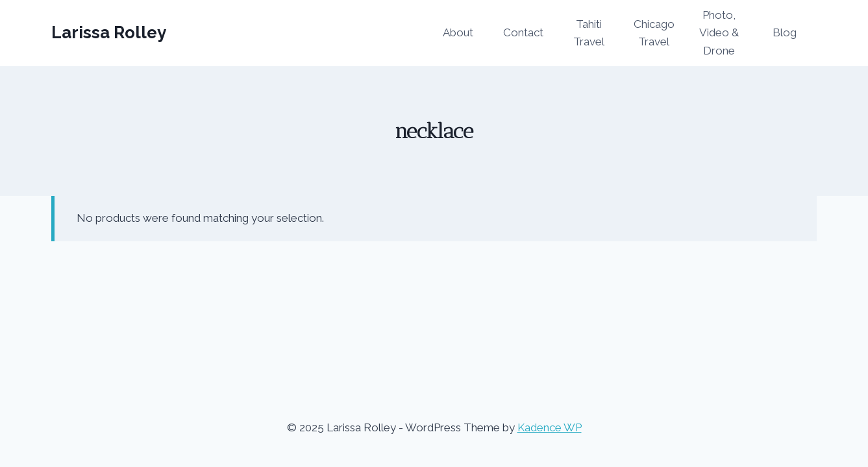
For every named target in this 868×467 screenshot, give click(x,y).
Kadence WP (550, 427)
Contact (523, 32)
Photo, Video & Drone (719, 32)
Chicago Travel (654, 33)
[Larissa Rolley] (109, 33)
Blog (785, 32)
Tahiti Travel (589, 33)
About (458, 32)
